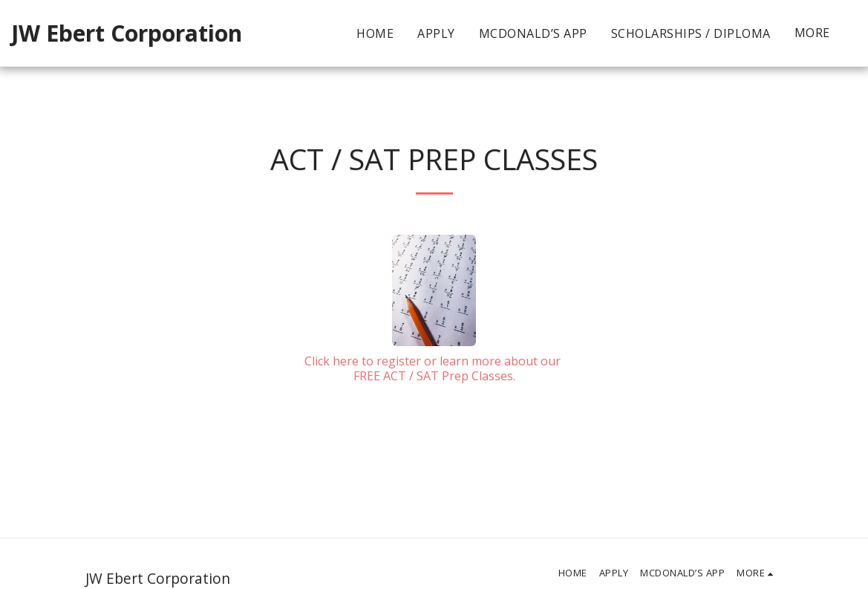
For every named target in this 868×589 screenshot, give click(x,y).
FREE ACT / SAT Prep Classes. (434, 376)
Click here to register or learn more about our (434, 361)
